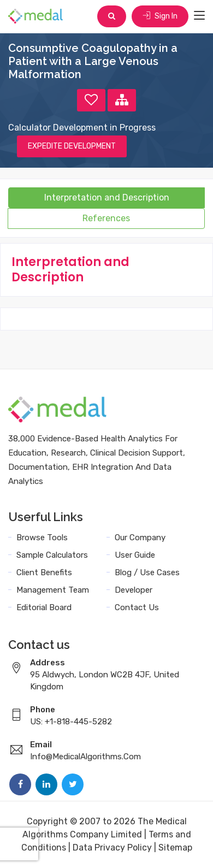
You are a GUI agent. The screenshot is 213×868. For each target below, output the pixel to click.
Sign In (160, 16)
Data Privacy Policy (112, 848)
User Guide (135, 555)
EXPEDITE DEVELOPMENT (72, 146)
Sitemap (175, 848)
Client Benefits (44, 572)
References (106, 218)
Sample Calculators (52, 555)
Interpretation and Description (107, 197)
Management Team (53, 590)
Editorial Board (44, 607)
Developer (134, 590)
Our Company (140, 538)
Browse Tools (42, 538)
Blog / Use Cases (147, 572)
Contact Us (137, 607)
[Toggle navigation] (199, 16)
